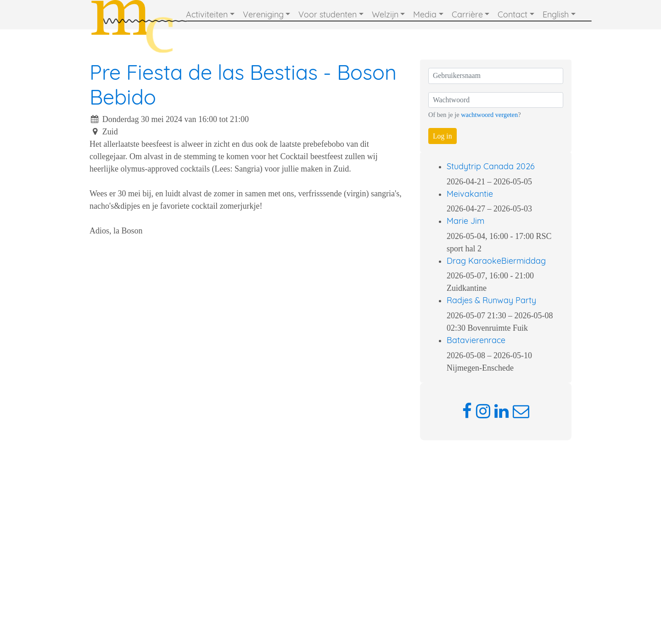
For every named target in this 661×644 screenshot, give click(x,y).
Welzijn (385, 14)
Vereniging (263, 14)
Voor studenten (328, 14)
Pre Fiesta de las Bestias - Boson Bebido (243, 84)
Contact (513, 14)
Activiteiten (207, 14)
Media (425, 14)
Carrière (467, 14)
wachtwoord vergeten (489, 115)
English (556, 14)
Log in (443, 136)
